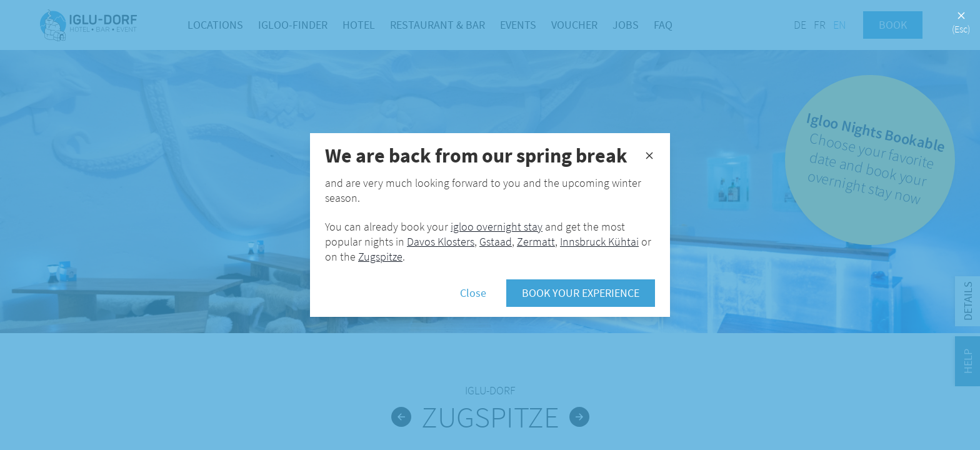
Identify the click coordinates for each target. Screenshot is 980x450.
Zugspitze (380, 257)
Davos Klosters (441, 242)
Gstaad (496, 242)
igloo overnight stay (497, 227)
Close (473, 293)
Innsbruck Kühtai (599, 242)
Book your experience (581, 293)
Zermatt (536, 242)
